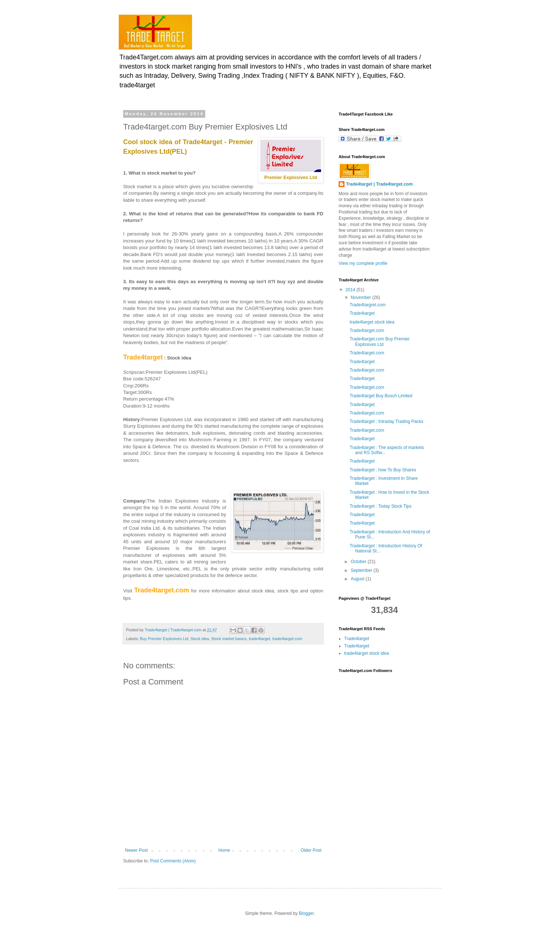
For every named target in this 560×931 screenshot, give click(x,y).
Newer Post (136, 850)
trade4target (259, 639)
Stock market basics (229, 639)
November (362, 297)
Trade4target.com (367, 331)
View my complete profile (363, 263)
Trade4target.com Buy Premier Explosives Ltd (380, 342)
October (359, 562)
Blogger (306, 913)
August (358, 579)
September (362, 570)
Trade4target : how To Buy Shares (383, 470)
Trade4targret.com (368, 305)
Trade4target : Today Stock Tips (381, 506)
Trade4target (362, 313)
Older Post (311, 850)
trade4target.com (287, 639)
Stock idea (200, 639)
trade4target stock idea (372, 322)
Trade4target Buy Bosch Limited (381, 396)
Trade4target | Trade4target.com (379, 184)
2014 (351, 290)
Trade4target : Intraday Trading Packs (386, 421)
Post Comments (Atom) (173, 861)
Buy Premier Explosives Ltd (164, 639)
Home (224, 850)
